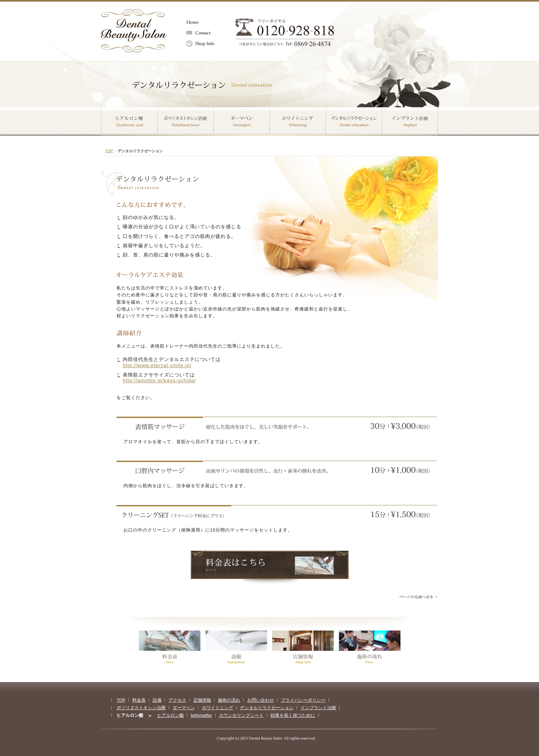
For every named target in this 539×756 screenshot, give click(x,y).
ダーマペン (242, 121)
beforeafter (201, 715)
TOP (109, 151)
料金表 (139, 700)
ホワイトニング (298, 121)
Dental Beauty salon (134, 31)
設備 (157, 700)
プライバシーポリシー (303, 700)
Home (206, 22)
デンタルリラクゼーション (354, 121)
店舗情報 (206, 44)
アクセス (177, 700)
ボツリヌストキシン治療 (186, 121)
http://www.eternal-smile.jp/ (157, 365)
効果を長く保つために (293, 715)
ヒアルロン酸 (129, 121)
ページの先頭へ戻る (418, 597)
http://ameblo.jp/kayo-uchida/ (159, 381)
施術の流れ (229, 700)
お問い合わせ (206, 33)
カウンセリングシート (241, 715)
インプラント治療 (410, 121)
